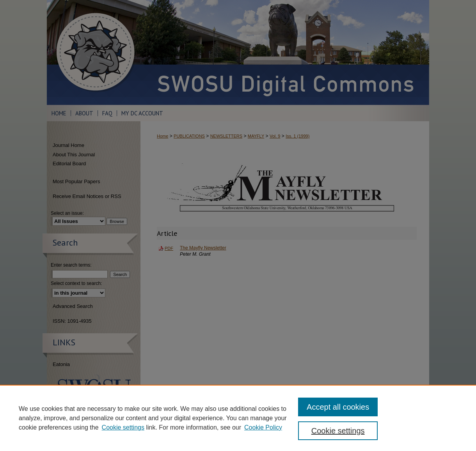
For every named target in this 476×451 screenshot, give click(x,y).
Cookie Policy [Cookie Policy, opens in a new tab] (263, 427)
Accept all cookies (338, 407)
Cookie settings (123, 427)
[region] (238, 418)
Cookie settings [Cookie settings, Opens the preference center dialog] (338, 431)
